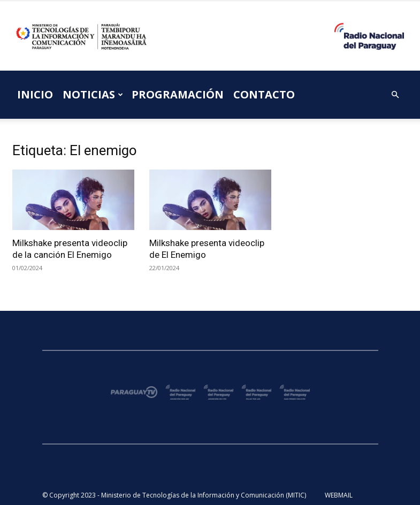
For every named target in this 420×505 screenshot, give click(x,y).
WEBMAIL (339, 495)
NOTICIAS (93, 94)
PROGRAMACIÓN (178, 94)
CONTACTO (264, 94)
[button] (395, 95)
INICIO (35, 94)
